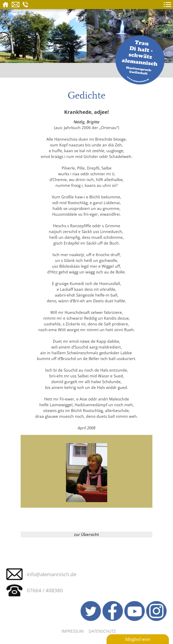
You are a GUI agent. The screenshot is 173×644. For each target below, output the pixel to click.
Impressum (72, 631)
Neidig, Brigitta (86, 122)
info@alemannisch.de (52, 574)
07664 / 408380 (45, 590)
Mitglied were (138, 639)
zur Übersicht (86, 534)
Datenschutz (102, 631)
